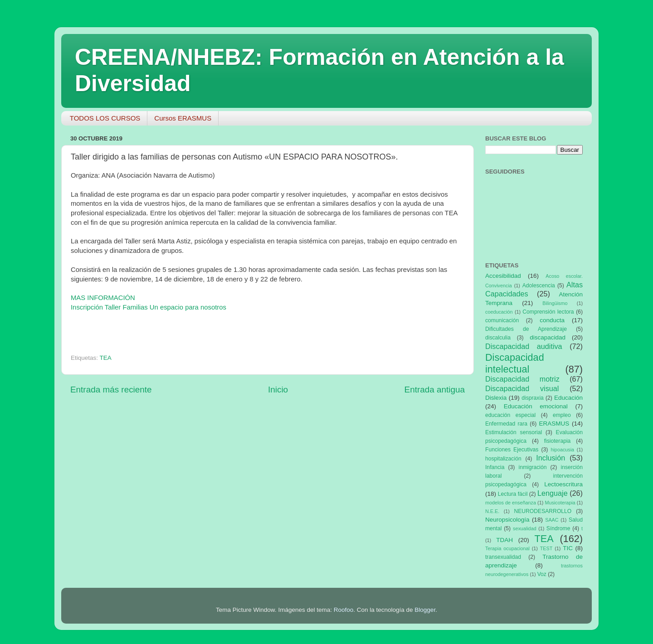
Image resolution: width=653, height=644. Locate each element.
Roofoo (344, 610)
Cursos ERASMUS (183, 118)
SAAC (552, 520)
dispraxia (533, 398)
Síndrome (558, 528)
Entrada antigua (435, 390)
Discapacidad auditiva (524, 346)
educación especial (510, 415)
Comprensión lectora (548, 312)
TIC (568, 548)
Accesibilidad (503, 276)
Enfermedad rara (506, 424)
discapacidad (548, 337)
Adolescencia (539, 286)
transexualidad (503, 557)
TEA (106, 358)
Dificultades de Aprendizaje (526, 329)
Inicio (278, 390)
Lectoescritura (563, 484)
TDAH (504, 540)
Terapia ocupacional (507, 548)
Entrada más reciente (111, 390)
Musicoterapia (560, 503)
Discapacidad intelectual (515, 363)
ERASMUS (554, 424)
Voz (542, 574)
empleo (562, 415)
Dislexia (496, 398)
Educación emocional (536, 406)
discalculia (498, 338)
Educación (568, 398)
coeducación (499, 312)
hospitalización (503, 459)
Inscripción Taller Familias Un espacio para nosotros (149, 307)
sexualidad (525, 528)
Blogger (425, 610)
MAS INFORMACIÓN (104, 298)
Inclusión (551, 458)
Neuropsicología (507, 520)
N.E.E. (492, 511)
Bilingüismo (555, 303)
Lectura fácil (513, 494)
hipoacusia (562, 450)
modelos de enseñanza (511, 503)
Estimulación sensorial (514, 432)
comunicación (502, 320)
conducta (552, 320)
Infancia (495, 467)
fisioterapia (558, 441)
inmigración (532, 467)
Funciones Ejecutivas (512, 450)
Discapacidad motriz (522, 379)
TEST (546, 548)
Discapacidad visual (522, 388)
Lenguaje (553, 493)
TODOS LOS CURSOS (105, 118)
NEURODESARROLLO (543, 511)
